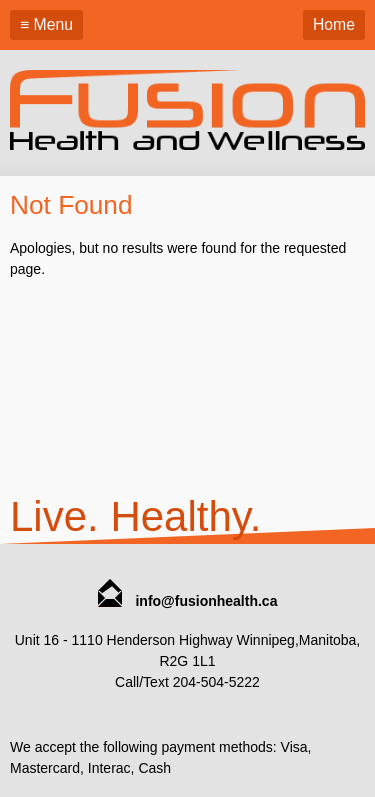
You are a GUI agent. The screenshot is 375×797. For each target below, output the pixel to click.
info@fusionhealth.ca (188, 601)
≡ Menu (46, 24)
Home (334, 24)
